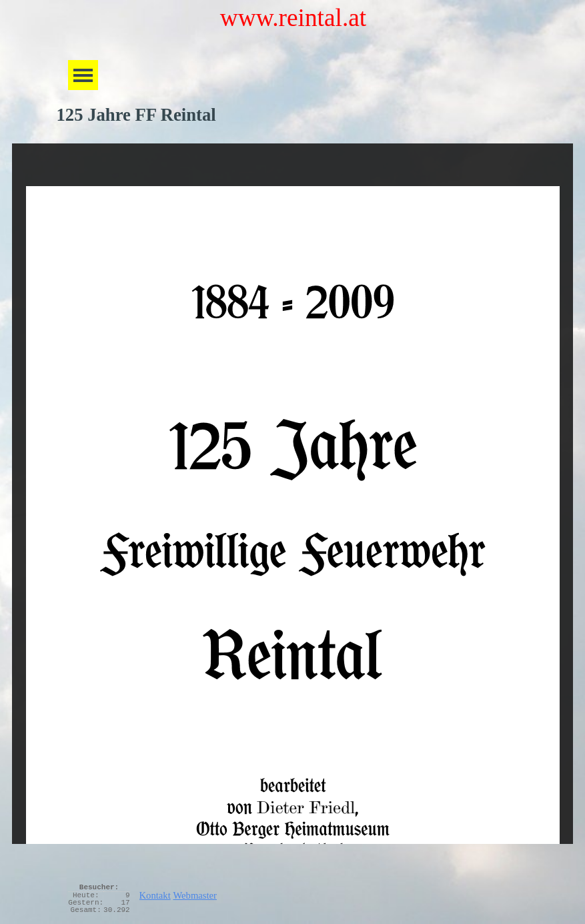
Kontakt (155, 895)
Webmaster (195, 895)
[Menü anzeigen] (83, 75)
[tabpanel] (333, 893)
